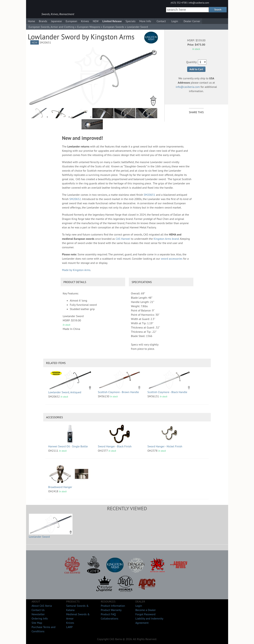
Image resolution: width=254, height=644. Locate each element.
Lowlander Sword (39, 537)
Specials (130, 21)
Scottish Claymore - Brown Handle (118, 392)
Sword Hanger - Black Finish (115, 446)
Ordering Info (40, 618)
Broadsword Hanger (60, 487)
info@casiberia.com (199, 3)
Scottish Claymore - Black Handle (167, 392)
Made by (76, 270)
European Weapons (89, 27)
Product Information (113, 606)
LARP (69, 627)
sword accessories (172, 259)
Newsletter (38, 614)
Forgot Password (145, 614)
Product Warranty (111, 610)
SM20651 (150, 195)
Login (175, 21)
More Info (145, 21)
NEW (96, 21)
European (71, 21)
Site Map (37, 623)
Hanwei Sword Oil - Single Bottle (68, 446)
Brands (43, 21)
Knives (85, 21)
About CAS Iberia (42, 606)
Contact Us (38, 610)
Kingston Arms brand (166, 239)
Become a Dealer (146, 610)
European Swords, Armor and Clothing (51, 27)
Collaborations (109, 618)
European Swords (114, 27)
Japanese (56, 21)
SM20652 (75, 199)
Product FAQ (108, 614)
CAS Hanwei (123, 239)
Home (31, 21)
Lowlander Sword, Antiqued (65, 392)
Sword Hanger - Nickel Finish (165, 446)
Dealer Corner (192, 21)
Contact (161, 21)
